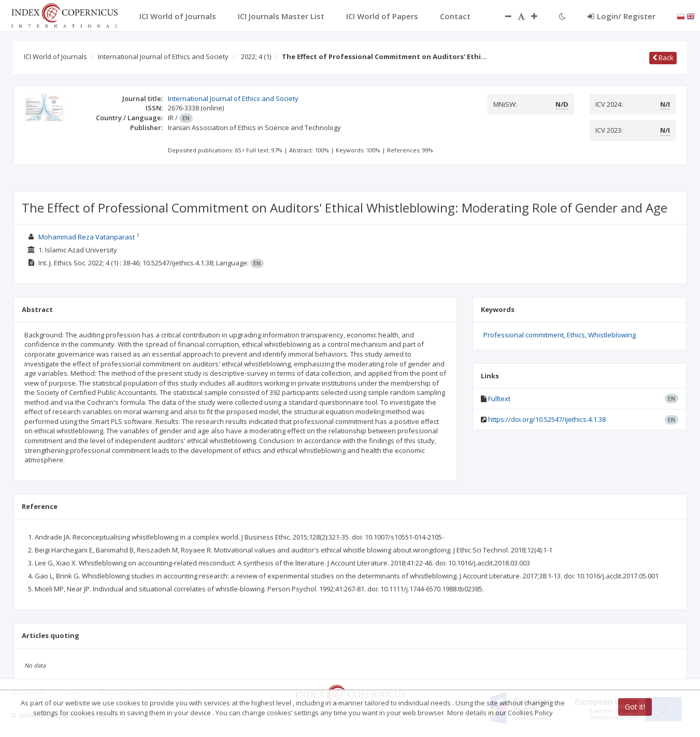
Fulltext (499, 399)
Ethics (576, 335)
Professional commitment (524, 335)
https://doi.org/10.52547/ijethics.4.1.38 (547, 419)
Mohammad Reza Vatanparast (87, 237)
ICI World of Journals (55, 56)
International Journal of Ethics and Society (163, 56)
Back (663, 58)
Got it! (635, 707)
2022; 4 (256, 56)
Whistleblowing (612, 335)
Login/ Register (622, 16)
